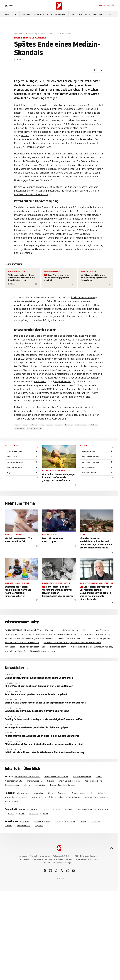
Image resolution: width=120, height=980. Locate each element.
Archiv (99, 777)
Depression (96, 821)
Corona (83, 821)
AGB (76, 856)
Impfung (50, 425)
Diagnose (39, 826)
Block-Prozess (39, 14)
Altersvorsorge (23, 793)
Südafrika (49, 797)
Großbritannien (63, 381)
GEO (81, 14)
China (51, 793)
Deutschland (93, 425)
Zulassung (59, 425)
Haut (58, 809)
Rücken (11, 814)
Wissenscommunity (13, 781)
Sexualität (34, 814)
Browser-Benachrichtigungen (63, 785)
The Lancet (69, 425)
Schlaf (22, 814)
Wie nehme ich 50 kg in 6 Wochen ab (40, 630)
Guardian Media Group (35, 429)
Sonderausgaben (12, 785)
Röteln (18, 113)
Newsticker (15, 668)
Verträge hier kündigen (54, 859)
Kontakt (47, 863)
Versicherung (75, 797)
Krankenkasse (11, 797)
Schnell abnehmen (42, 821)
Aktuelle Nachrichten (82, 777)
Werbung (69, 859)
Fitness (69, 809)
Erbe (91, 793)
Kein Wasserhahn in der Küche (74, 630)
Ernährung (25, 821)
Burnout (9, 826)
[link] (113, 6)
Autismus (34, 425)
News (7, 14)
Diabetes (34, 809)
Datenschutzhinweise (89, 856)
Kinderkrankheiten (85, 809)
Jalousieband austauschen (95, 634)
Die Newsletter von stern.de (27, 777)
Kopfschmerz (104, 809)
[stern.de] (59, 6)
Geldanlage (103, 793)
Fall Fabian (26, 14)
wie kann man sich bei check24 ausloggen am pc (57, 634)
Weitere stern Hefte (93, 781)
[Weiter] (113, 14)
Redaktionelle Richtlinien (63, 856)
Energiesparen (78, 793)
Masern (25, 136)
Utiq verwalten (26, 859)
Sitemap (51, 781)
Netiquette (38, 859)
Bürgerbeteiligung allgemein (42, 651)
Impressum (23, 856)
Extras (14, 14)
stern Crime (98, 14)
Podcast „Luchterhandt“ (56, 14)
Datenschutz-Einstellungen (86, 859)
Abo (104, 6)
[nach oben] (112, 848)
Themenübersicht (35, 781)
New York (36, 797)
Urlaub (61, 797)
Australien (39, 793)
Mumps (89, 109)
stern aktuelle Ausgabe (70, 781)
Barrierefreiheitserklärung (40, 856)
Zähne (46, 814)
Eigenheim (63, 793)
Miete (24, 797)
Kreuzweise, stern (58, 647)
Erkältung (47, 809)
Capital (88, 14)
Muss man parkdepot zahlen (33, 647)
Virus (58, 821)
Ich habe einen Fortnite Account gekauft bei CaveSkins (29, 638)
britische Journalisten (83, 297)
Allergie (22, 809)
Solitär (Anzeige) (12, 801)
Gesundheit (18, 34)
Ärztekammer (20, 429)
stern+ (74, 14)
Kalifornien (40, 381)
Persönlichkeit (23, 826)
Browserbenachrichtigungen (63, 863)
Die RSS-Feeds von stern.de (56, 777)
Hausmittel (70, 821)
